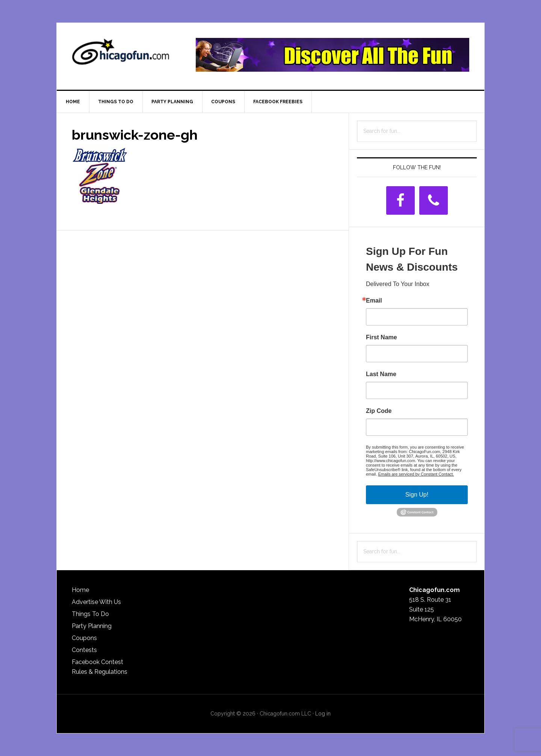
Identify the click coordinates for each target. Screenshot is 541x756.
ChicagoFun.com (121, 55)
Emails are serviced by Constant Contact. (416, 474)
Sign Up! (417, 495)
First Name (382, 337)
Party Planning (92, 626)
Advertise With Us (96, 602)
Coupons (84, 638)
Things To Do (90, 614)
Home (80, 590)
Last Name (381, 374)
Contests (84, 650)
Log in (323, 714)
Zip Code (379, 411)
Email (374, 301)
